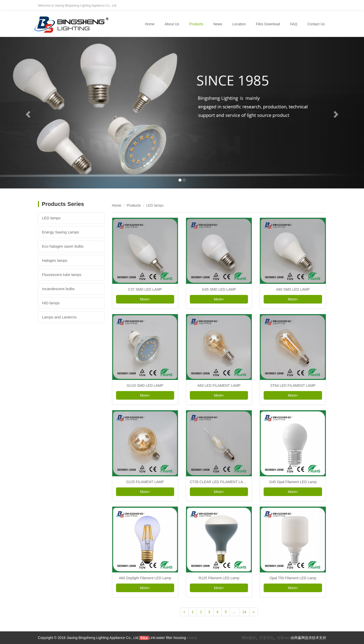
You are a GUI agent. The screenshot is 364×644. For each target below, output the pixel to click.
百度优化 (266, 638)
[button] (27, 113)
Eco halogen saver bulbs (63, 246)
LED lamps (51, 218)
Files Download (268, 24)
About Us (172, 24)
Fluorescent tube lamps (62, 275)
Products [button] (196, 24)
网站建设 (249, 638)
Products (134, 205)
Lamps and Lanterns (59, 317)
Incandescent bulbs (58, 289)
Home (150, 24)
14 (244, 612)
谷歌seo (283, 638)
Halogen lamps (55, 260)
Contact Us (316, 24)
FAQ (294, 24)
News (218, 24)
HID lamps (51, 303)
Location (239, 24)
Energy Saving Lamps (61, 232)
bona (193, 638)
